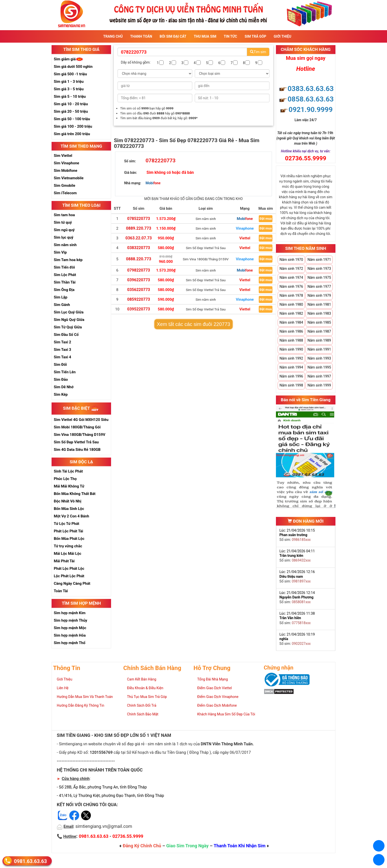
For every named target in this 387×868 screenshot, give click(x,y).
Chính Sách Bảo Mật (143, 714)
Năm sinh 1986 (291, 331)
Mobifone (245, 219)
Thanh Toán (141, 36)
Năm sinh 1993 (319, 358)
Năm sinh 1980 (291, 304)
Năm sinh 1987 (319, 331)
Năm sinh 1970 (291, 260)
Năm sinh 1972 (291, 269)
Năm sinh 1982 (291, 313)
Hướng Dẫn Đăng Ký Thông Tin (80, 705)
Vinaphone (245, 228)
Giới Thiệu (282, 36)
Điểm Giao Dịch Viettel (215, 688)
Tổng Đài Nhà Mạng (213, 679)
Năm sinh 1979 (319, 295)
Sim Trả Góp (255, 36)
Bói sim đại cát (173, 36)
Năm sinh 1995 (319, 367)
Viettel (245, 238)
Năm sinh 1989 (319, 340)
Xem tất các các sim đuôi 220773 (193, 324)
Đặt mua (266, 219)
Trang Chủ (113, 36)
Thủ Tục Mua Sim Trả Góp (147, 697)
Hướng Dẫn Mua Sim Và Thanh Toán (85, 697)
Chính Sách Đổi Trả (142, 705)
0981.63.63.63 (30, 861)
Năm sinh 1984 (291, 322)
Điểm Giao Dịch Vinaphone (218, 697)
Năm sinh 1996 (291, 376)
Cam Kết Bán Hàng (142, 679)
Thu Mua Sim (205, 36)
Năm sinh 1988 (291, 340)
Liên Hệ (63, 688)
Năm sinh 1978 (291, 295)
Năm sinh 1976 (291, 287)
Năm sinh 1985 (319, 322)
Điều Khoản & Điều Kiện (145, 688)
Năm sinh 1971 (319, 260)
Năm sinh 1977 (319, 287)
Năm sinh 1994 (291, 367)
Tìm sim (258, 52)
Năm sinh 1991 (319, 349)
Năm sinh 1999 (319, 385)
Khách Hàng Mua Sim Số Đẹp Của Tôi (226, 714)
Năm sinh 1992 (291, 358)
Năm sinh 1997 (319, 376)
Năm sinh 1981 (319, 304)
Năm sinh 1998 (291, 385)
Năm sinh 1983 (319, 313)
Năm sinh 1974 (291, 278)
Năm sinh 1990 (291, 349)
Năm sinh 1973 (319, 269)
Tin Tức (231, 36)
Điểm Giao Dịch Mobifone (217, 705)
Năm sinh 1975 (319, 278)
